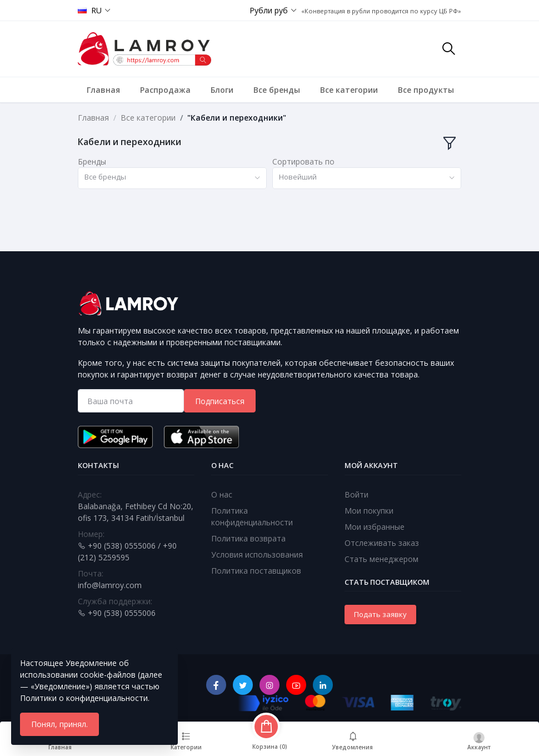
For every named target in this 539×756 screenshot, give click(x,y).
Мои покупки (369, 511)
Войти (356, 494)
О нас (222, 494)
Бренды (92, 161)
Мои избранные (375, 527)
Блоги (222, 90)
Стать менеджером (381, 559)
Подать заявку (380, 614)
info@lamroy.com (110, 585)
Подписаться (220, 401)
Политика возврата (248, 538)
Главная (103, 90)
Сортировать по (303, 161)
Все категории (349, 90)
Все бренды (277, 90)
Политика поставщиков (256, 571)
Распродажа (165, 90)
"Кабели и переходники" (237, 118)
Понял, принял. (59, 724)
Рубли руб (269, 10)
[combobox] (172, 178)
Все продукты (426, 90)
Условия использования (257, 554)
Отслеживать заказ (382, 543)
